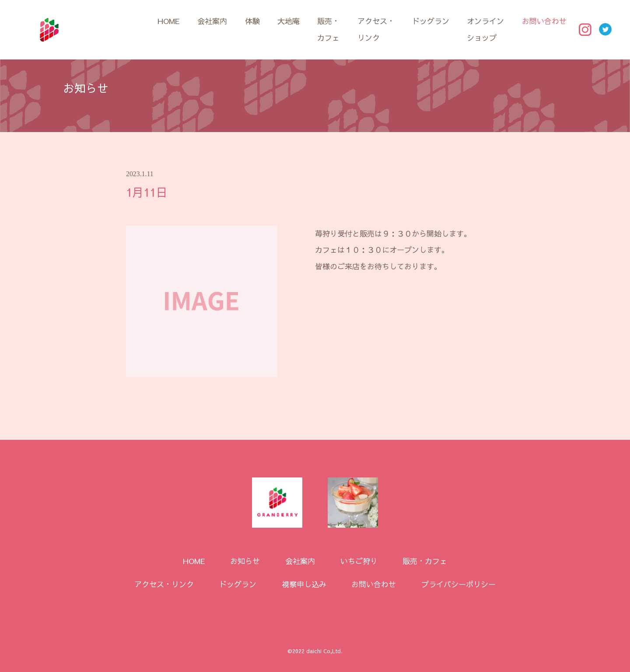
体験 (252, 21)
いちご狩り (359, 561)
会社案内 (212, 21)
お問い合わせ (544, 21)
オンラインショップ (485, 29)
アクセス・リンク (376, 29)
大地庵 (289, 21)
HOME (169, 21)
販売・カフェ (328, 29)
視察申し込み (304, 584)
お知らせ (245, 561)
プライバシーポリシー (458, 584)
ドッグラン (431, 21)
